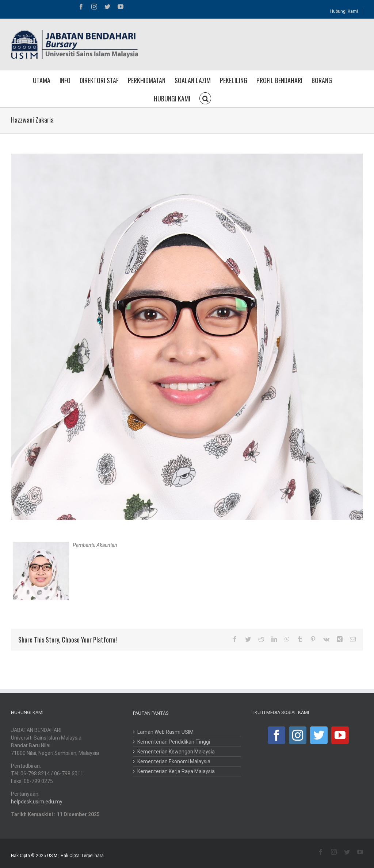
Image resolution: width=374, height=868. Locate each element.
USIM (52, 856)
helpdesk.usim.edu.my (37, 802)
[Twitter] (319, 735)
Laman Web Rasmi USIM (165, 732)
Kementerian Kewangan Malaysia (176, 752)
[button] (205, 98)
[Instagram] (298, 735)
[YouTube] (340, 735)
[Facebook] (276, 735)
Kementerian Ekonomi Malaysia (174, 761)
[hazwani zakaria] (187, 337)
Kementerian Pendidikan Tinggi (174, 742)
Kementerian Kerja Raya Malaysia (176, 771)
